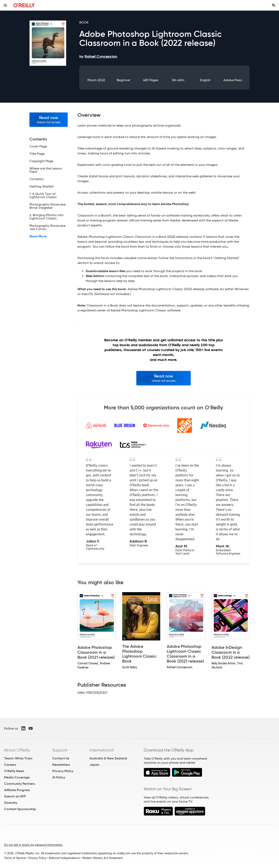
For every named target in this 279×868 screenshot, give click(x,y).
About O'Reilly (17, 750)
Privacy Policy (63, 771)
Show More (38, 236)
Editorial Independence (64, 858)
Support (60, 750)
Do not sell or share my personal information (33, 845)
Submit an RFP (15, 796)
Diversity (11, 803)
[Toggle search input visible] (274, 5)
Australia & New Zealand (108, 758)
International (101, 750)
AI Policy (59, 777)
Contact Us (61, 758)
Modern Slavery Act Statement (103, 858)
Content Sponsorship (20, 809)
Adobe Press (233, 80)
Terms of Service (15, 858)
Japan (94, 765)
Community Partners (20, 784)
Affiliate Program (17, 790)
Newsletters (61, 765)
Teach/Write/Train (18, 758)
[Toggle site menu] (5, 5)
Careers (10, 765)
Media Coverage (17, 777)
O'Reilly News (14, 771)
